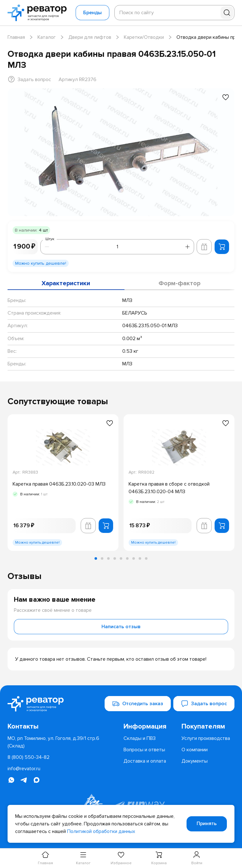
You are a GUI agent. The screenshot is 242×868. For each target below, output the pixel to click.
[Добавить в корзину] (222, 247)
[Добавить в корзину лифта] (204, 247)
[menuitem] (150, 726)
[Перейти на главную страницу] (39, 13)
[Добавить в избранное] (226, 97)
